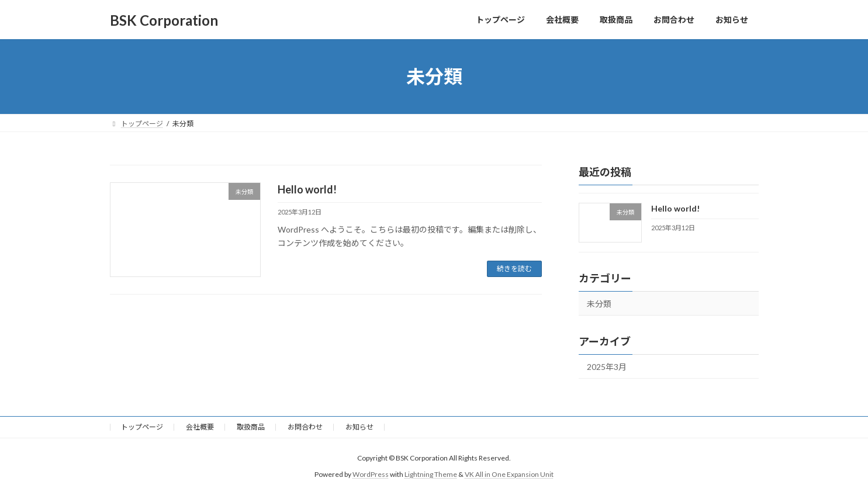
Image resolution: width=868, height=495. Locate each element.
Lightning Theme (431, 474)
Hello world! (307, 189)
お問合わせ (305, 427)
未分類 (599, 304)
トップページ (142, 427)
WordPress (371, 474)
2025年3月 (607, 367)
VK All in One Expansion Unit (509, 474)
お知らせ (359, 427)
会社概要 (200, 427)
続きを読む (514, 269)
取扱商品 (251, 427)
